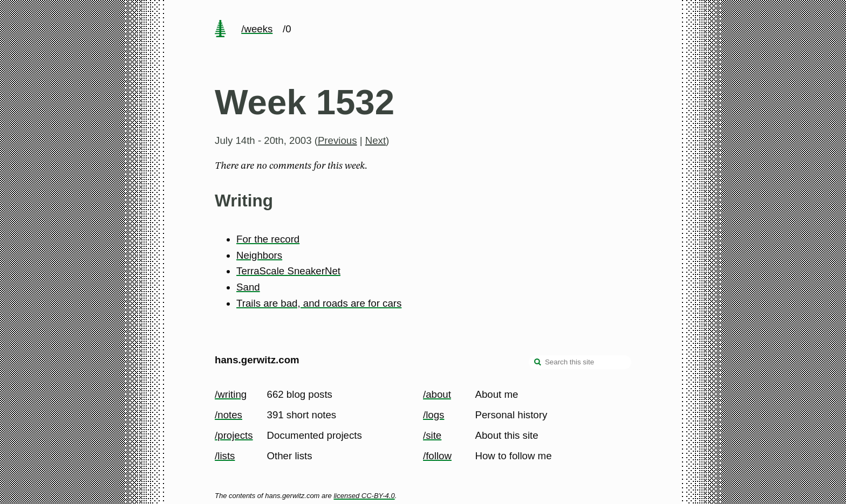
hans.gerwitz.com (257, 360)
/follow (437, 456)
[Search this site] (580, 362)
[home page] (220, 30)
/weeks (257, 29)
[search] (538, 363)
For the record (268, 239)
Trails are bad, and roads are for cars (319, 303)
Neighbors (259, 255)
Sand (248, 287)
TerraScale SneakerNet (288, 271)
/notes (228, 415)
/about (437, 394)
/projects (234, 435)
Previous (337, 140)
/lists (225, 456)
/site (432, 435)
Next (376, 140)
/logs (434, 415)
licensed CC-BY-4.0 (364, 496)
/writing (231, 394)
